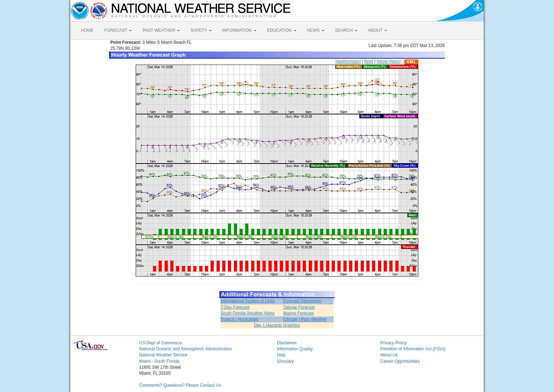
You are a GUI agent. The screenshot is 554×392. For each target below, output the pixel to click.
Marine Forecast (298, 313)
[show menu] (389, 61)
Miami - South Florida (159, 361)
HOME (87, 30)
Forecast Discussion (302, 301)
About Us (389, 355)
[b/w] (369, 61)
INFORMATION (239, 30)
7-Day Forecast (235, 307)
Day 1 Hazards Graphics (277, 325)
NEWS (316, 30)
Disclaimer (287, 343)
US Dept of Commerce (161, 343)
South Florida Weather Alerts (247, 313)
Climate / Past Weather (305, 319)
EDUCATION (282, 30)
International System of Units (247, 301)
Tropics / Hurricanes (239, 319)
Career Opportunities (400, 361)
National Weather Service (163, 355)
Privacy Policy (394, 343)
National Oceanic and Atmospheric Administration (186, 349)
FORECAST (118, 30)
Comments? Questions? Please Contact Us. (181, 385)
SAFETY (201, 30)
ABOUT (378, 30)
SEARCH (346, 30)
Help (281, 355)
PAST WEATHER (161, 30)
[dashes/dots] (348, 61)
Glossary (285, 361)
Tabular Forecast (299, 307)
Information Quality (295, 349)
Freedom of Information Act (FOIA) (413, 349)
